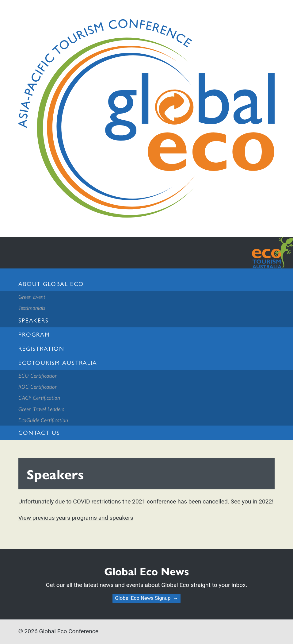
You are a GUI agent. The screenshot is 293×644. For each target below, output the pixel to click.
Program (34, 334)
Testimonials (32, 307)
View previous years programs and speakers (76, 518)
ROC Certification (38, 386)
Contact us (39, 432)
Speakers (34, 320)
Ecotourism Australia (58, 362)
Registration (41, 348)
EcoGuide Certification (43, 420)
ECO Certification (38, 375)
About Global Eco (51, 283)
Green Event (32, 296)
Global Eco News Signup (143, 598)
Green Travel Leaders (41, 409)
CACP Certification (39, 397)
